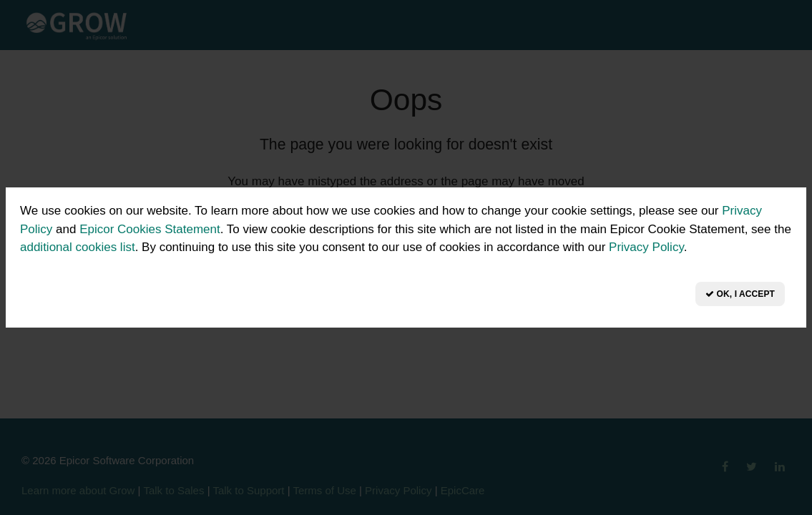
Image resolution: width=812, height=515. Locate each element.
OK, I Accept (740, 294)
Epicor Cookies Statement (150, 229)
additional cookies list (78, 247)
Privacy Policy (646, 247)
